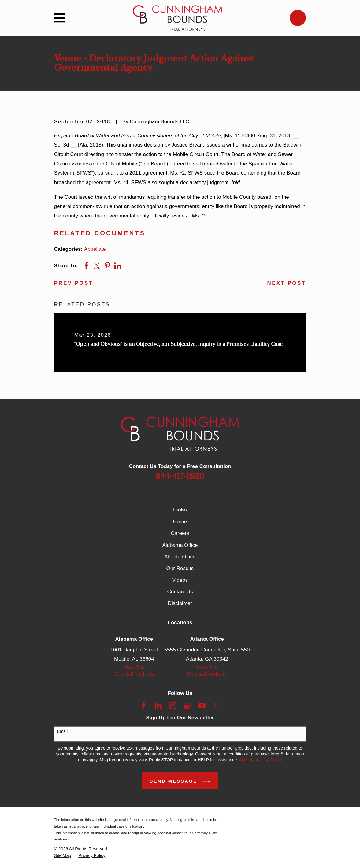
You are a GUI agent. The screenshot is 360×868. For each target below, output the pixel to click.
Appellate (95, 249)
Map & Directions (134, 674)
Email (62, 731)
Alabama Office (180, 545)
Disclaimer (180, 603)
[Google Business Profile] (187, 706)
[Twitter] (216, 706)
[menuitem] (63, 856)
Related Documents (100, 233)
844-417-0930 (180, 477)
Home (180, 522)
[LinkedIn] (158, 706)
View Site (134, 667)
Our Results (180, 568)
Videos (180, 580)
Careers (180, 533)
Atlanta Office (180, 557)
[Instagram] (173, 706)
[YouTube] (202, 706)
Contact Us (180, 592)
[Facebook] (144, 706)
